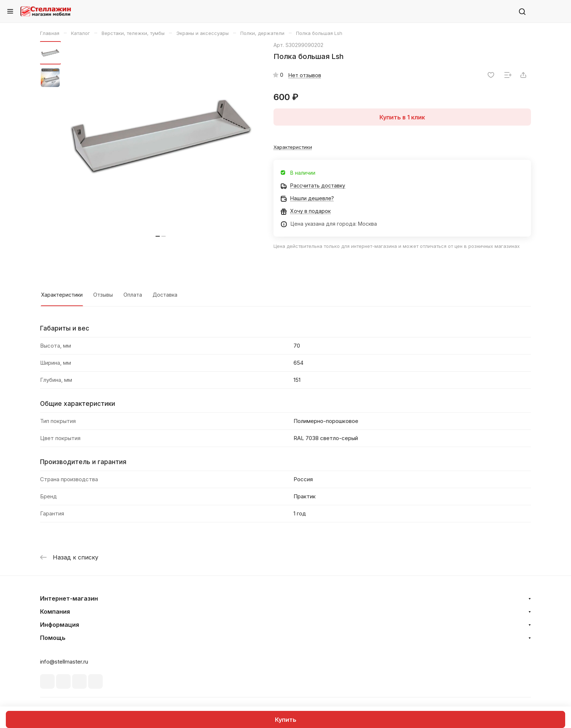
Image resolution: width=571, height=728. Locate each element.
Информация (60, 625)
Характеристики (62, 295)
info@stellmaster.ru (64, 662)
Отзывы (103, 295)
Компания (55, 612)
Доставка (165, 295)
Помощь (53, 638)
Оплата (133, 295)
